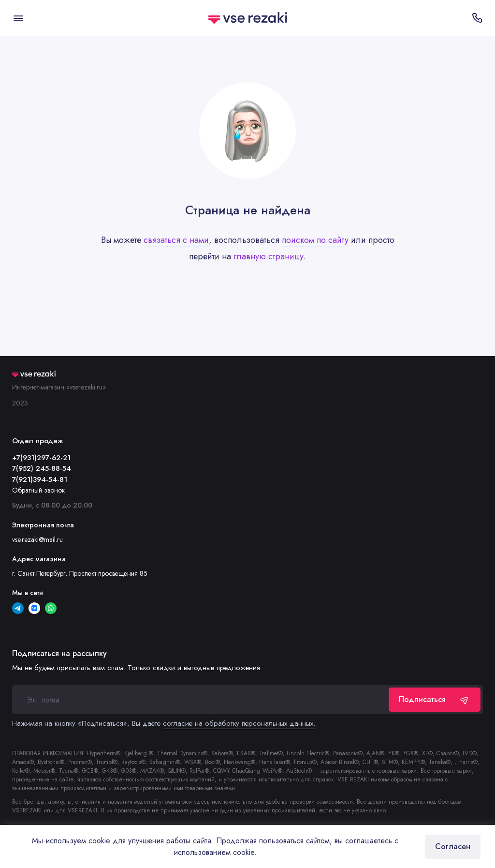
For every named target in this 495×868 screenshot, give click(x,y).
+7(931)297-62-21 (41, 458)
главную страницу (269, 256)
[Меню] (18, 18)
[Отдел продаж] (477, 18)
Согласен (453, 846)
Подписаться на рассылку (59, 654)
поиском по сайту (315, 240)
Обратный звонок (38, 490)
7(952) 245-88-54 (42, 468)
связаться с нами (176, 240)
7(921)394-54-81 (40, 479)
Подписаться (435, 699)
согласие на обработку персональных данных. (239, 723)
